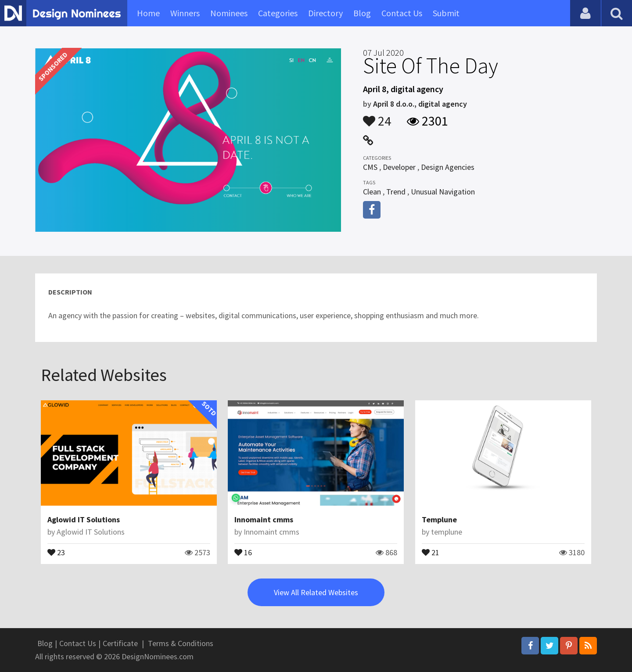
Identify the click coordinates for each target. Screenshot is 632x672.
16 (243, 552)
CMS (370, 167)
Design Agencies (448, 167)
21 (431, 552)
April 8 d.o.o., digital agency (420, 104)
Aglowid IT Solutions (84, 519)
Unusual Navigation (443, 192)
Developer (399, 167)
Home (148, 13)
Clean (372, 192)
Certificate (120, 643)
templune (447, 532)
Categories (278, 13)
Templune (439, 519)
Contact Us (402, 13)
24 (377, 117)
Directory (325, 13)
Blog (362, 13)
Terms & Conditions (181, 643)
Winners (185, 13)
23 (56, 552)
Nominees (229, 13)
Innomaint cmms (264, 519)
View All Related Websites (316, 592)
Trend (396, 192)
